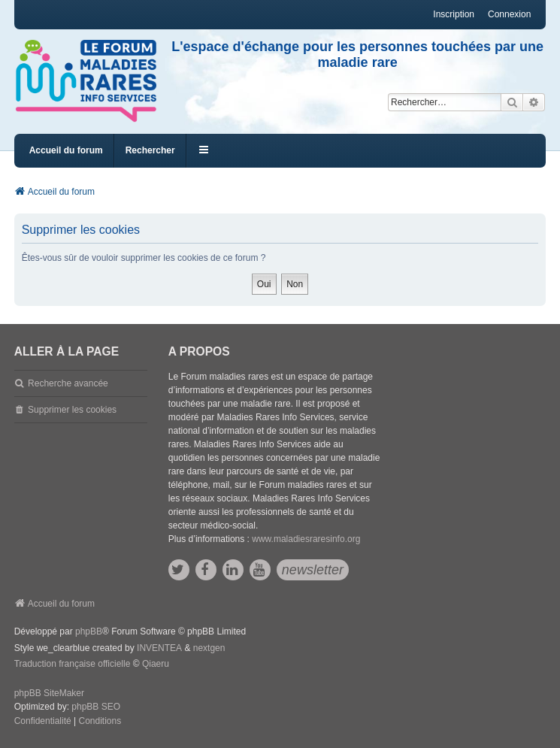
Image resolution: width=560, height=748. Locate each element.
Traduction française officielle (73, 664)
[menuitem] (43, 722)
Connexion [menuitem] (509, 14)
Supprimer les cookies (72, 410)
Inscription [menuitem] (454, 14)
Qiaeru (156, 664)
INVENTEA (159, 648)
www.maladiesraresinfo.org (306, 539)
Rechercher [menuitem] (150, 150)
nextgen (209, 648)
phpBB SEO (96, 707)
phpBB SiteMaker (49, 693)
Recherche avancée (68, 383)
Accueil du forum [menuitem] (66, 150)
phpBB (89, 631)
